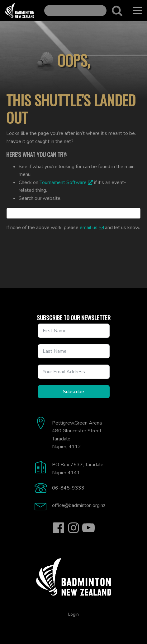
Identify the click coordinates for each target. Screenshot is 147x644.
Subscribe (73, 392)
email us (89, 228)
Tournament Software (63, 182)
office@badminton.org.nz (79, 505)
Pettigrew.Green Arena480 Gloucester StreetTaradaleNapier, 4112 (77, 435)
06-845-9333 (68, 488)
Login (73, 614)
